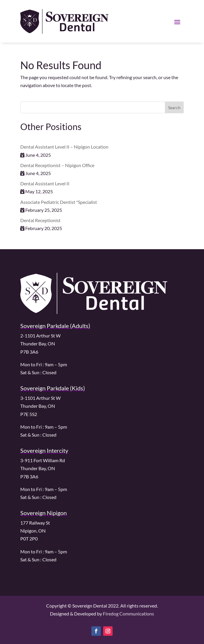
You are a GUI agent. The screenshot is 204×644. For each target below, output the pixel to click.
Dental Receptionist (40, 220)
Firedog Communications (128, 614)
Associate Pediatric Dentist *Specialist (59, 202)
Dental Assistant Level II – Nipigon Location (64, 147)
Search (174, 108)
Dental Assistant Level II (45, 183)
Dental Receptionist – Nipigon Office (57, 165)
